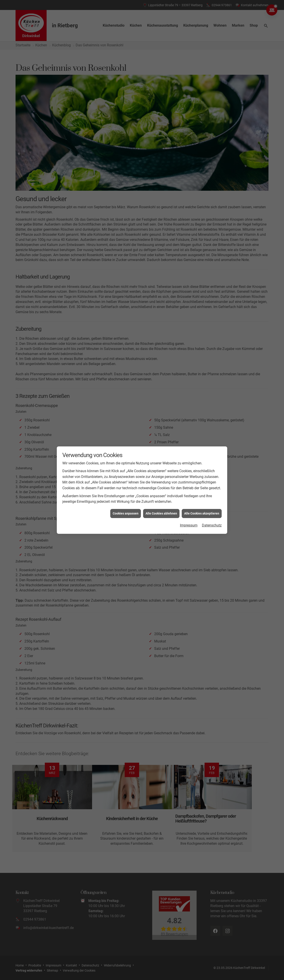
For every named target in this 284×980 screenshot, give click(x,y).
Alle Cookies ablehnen (161, 473)
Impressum (189, 485)
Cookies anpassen (126, 473)
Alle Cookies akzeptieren (202, 473)
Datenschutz (212, 485)
